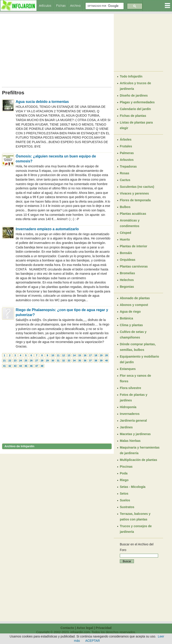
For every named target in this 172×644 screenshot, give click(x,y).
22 (10, 361)
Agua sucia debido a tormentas (42, 102)
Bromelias (127, 273)
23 (15, 361)
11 (58, 355)
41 (4, 366)
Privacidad (104, 628)
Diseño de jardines (134, 95)
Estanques (128, 369)
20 (106, 355)
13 (69, 355)
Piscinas (126, 467)
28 (42, 361)
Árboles (126, 139)
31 (58, 361)
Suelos (125, 500)
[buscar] (104, 6)
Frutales (126, 146)
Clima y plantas (131, 325)
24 (20, 361)
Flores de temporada (135, 200)
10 (53, 355)
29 (47, 361)
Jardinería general (133, 420)
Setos (124, 494)
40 (106, 361)
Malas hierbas (130, 441)
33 (69, 361)
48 (42, 366)
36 (85, 361)
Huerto (125, 239)
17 (90, 355)
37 (90, 361)
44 (20, 366)
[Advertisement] (57, 49)
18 (96, 355)
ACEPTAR (93, 641)
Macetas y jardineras (135, 434)
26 (31, 361)
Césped (126, 233)
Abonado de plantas (135, 298)
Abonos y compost (134, 305)
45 (26, 366)
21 (4, 361)
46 (31, 366)
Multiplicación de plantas (138, 460)
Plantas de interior (133, 246)
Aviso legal (85, 628)
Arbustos (127, 160)
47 (37, 366)
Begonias (127, 287)
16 (85, 355)
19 (101, 355)
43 (15, 366)
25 (26, 361)
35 (80, 361)
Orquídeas (128, 260)
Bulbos (125, 207)
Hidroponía (128, 407)
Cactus (125, 180)
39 (101, 361)
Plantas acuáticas (133, 214)
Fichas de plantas (133, 116)
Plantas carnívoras (134, 266)
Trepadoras (128, 166)
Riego (124, 480)
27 (37, 361)
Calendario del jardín (135, 109)
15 (80, 355)
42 (10, 366)
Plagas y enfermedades (137, 102)
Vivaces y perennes (134, 193)
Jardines (126, 427)
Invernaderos (130, 414)
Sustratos (127, 507)
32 (63, 361)
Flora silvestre (130, 388)
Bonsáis (126, 253)
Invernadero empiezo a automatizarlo (47, 229)
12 (63, 355)
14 (74, 355)
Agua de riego (130, 312)
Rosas (125, 173)
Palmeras (127, 153)
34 (74, 361)
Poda (124, 473)
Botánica (126, 318)
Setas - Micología (133, 487)
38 (96, 361)
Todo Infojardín (131, 76)
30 (53, 361)
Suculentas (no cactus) (137, 187)
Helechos (127, 280)
